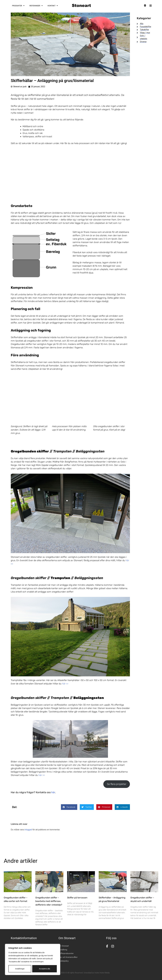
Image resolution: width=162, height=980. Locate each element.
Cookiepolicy (64, 961)
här (53, 792)
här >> (65, 684)
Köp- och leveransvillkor (68, 957)
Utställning (63, 950)
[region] (33, 959)
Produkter (18, 6)
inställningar (20, 969)
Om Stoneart (64, 946)
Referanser (36, 6)
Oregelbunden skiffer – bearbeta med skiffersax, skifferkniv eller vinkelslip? (49, 901)
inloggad (28, 830)
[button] (69, 807)
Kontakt (53, 6)
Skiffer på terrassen (77, 898)
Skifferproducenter (66, 953)
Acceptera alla (45, 969)
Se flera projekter (117, 784)
